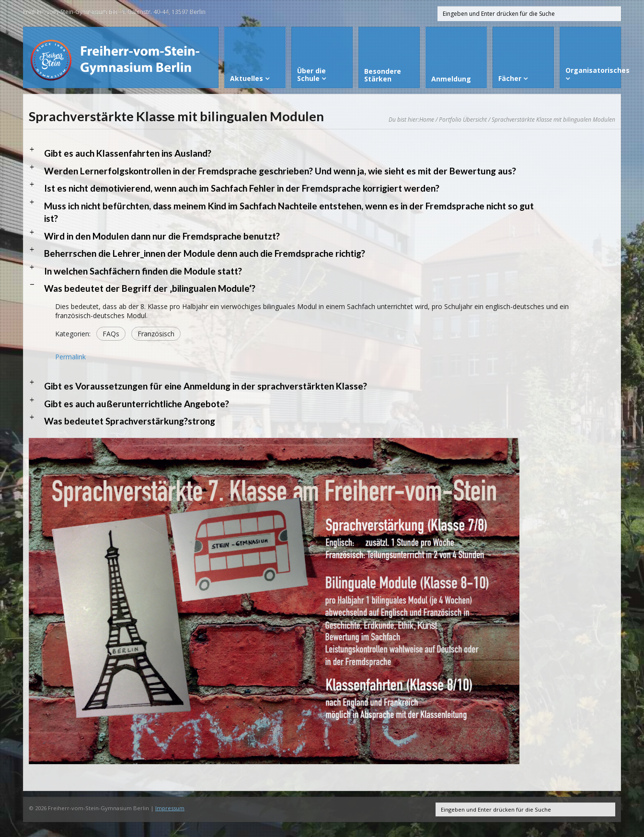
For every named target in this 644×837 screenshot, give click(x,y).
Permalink (70, 357)
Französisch (156, 334)
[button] (322, 153)
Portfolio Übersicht (463, 119)
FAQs (111, 334)
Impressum (170, 808)
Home (427, 119)
